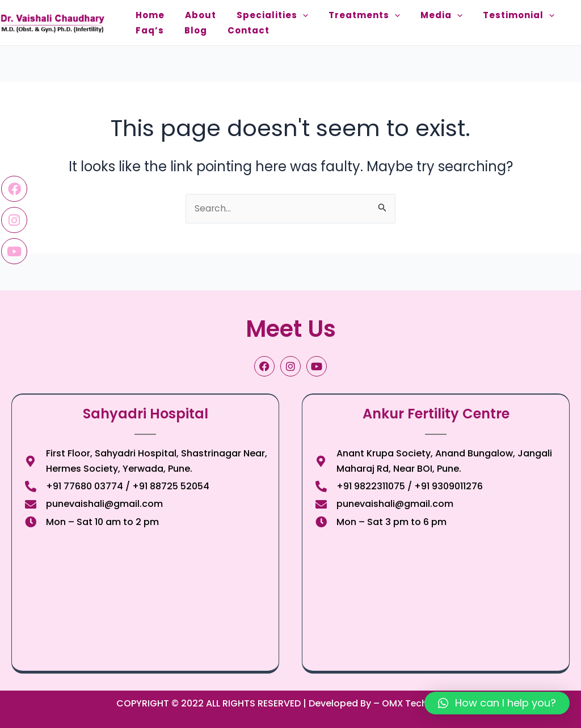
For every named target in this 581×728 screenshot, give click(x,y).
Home (148, 15)
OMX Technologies (423, 703)
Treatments (348, 15)
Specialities (261, 15)
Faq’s (148, 30)
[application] (291, 15)
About (194, 15)
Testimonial (494, 15)
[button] (497, 703)
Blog (189, 30)
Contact (237, 30)
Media (421, 15)
